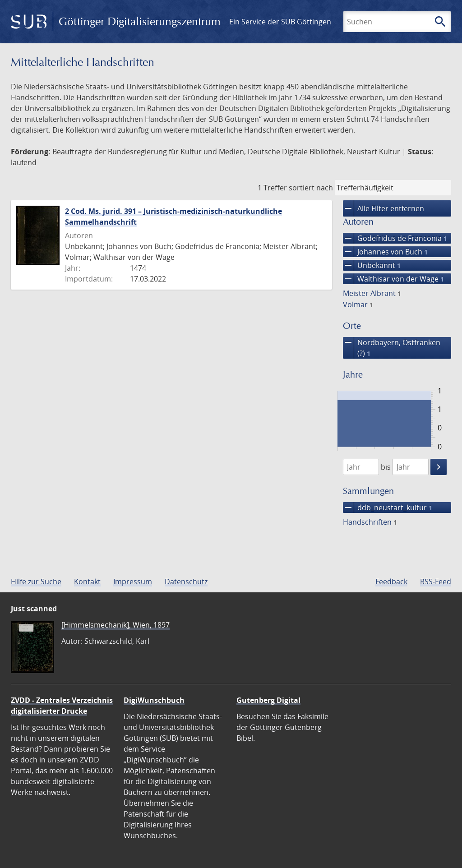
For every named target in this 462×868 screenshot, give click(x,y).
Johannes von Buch (385, 252)
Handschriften (370, 522)
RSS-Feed (436, 582)
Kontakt (87, 582)
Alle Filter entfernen (383, 208)
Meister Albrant (372, 293)
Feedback (391, 582)
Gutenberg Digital (268, 700)
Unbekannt (372, 265)
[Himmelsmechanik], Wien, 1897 (115, 625)
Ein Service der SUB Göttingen (280, 22)
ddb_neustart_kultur (388, 508)
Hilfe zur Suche (36, 582)
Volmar (358, 305)
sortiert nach (311, 188)
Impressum (133, 582)
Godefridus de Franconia (395, 238)
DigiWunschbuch (154, 700)
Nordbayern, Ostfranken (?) (392, 348)
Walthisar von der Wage (393, 279)
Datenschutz (186, 582)
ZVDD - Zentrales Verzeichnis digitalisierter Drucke (62, 706)
